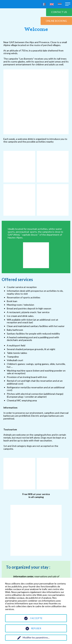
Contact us (59, 12)
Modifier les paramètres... (36, 637)
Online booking (56, 21)
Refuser (36, 628)
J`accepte (36, 618)
